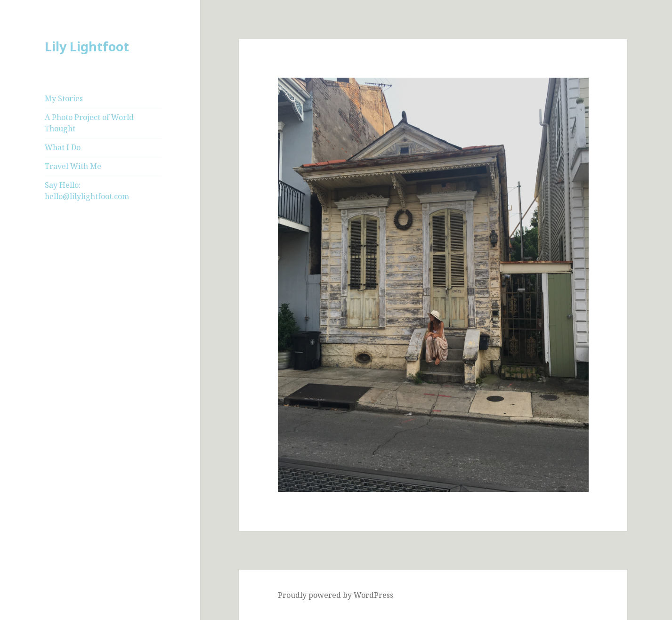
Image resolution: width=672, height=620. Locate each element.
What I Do (63, 147)
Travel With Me (73, 166)
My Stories (64, 98)
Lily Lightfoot (87, 46)
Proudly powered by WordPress (336, 595)
